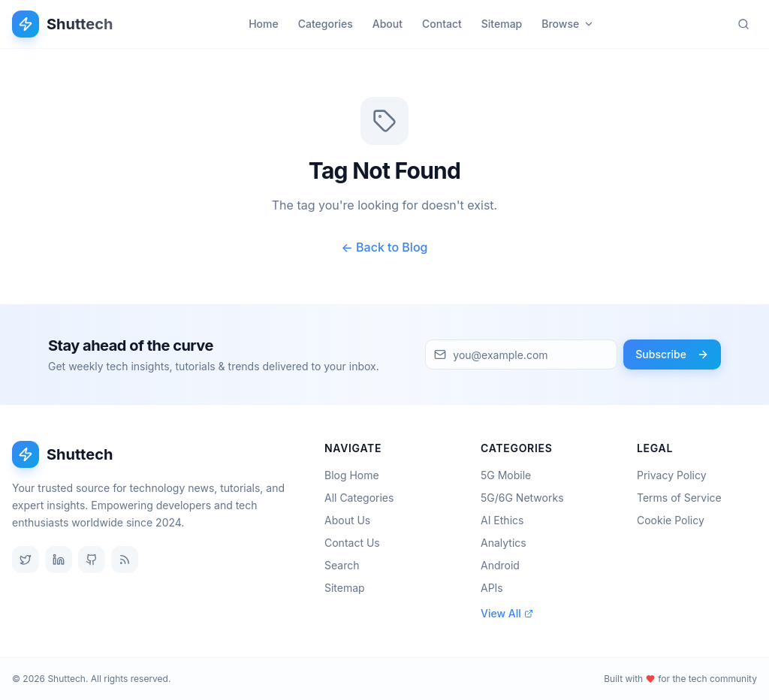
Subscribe (672, 354)
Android (505, 565)
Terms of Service (679, 498)
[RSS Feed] (125, 560)
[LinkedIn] (59, 560)
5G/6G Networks (527, 498)
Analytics (508, 543)
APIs (496, 588)
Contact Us (357, 543)
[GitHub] (92, 560)
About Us (352, 520)
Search (346, 565)
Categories (326, 24)
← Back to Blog (385, 247)
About (388, 24)
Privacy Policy (672, 475)
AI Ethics (507, 520)
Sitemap (502, 24)
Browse (568, 24)
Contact (442, 24)
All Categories (363, 498)
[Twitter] (26, 560)
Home (264, 24)
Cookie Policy (671, 520)
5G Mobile (510, 475)
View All (507, 613)
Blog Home (356, 475)
